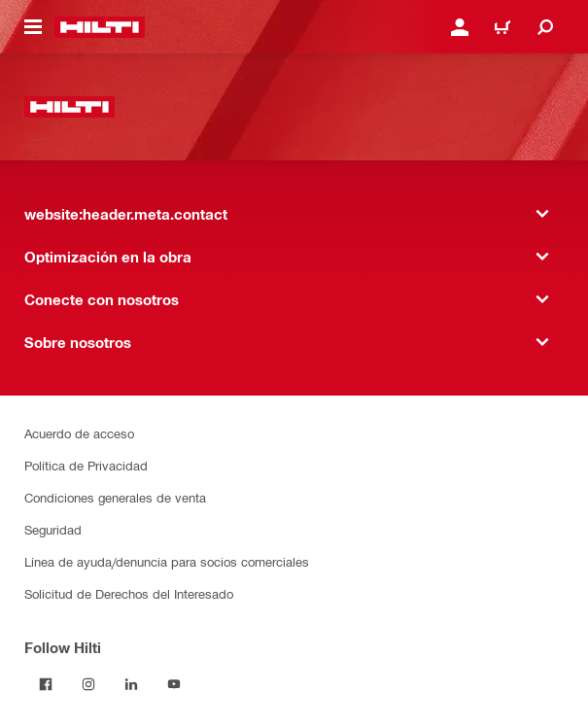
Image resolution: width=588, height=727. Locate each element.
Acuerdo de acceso (79, 433)
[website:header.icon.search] (545, 27)
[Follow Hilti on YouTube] (174, 684)
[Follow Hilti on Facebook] (46, 684)
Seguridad (53, 529)
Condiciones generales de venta (115, 497)
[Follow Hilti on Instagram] (88, 684)
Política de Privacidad (86, 465)
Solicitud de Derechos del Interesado (129, 593)
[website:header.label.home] (100, 27)
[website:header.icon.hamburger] (33, 27)
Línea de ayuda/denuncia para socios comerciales (167, 561)
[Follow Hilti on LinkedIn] (131, 684)
